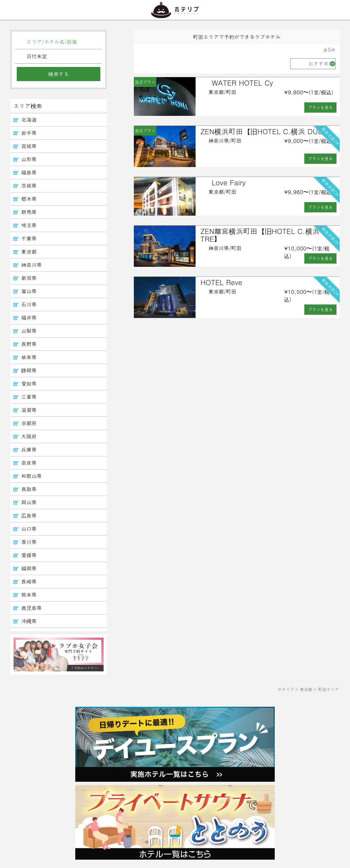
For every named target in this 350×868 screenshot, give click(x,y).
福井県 (29, 317)
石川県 (29, 304)
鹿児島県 (32, 608)
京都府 (29, 423)
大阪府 (29, 436)
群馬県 (29, 212)
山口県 (29, 529)
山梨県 (29, 331)
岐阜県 (29, 357)
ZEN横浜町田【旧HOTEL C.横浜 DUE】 (265, 131)
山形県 (29, 159)
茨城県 (29, 186)
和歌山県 (32, 476)
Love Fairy (229, 182)
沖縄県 (29, 621)
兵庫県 (29, 449)
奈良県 (29, 463)
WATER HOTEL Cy (242, 83)
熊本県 (29, 595)
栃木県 (29, 199)
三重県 (29, 397)
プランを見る (321, 107)
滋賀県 (29, 410)
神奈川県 (32, 265)
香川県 (29, 542)
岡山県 (29, 502)
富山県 (29, 291)
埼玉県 (29, 225)
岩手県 (29, 133)
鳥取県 (29, 489)
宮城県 (29, 146)
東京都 (29, 252)
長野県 (29, 344)
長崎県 (29, 581)
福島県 (29, 172)
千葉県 (29, 238)
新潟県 (29, 278)
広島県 (29, 515)
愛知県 (29, 383)
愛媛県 (29, 555)
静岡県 (29, 370)
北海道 (29, 120)
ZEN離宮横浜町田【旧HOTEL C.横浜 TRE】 (260, 235)
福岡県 (29, 568)
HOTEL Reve (221, 282)
